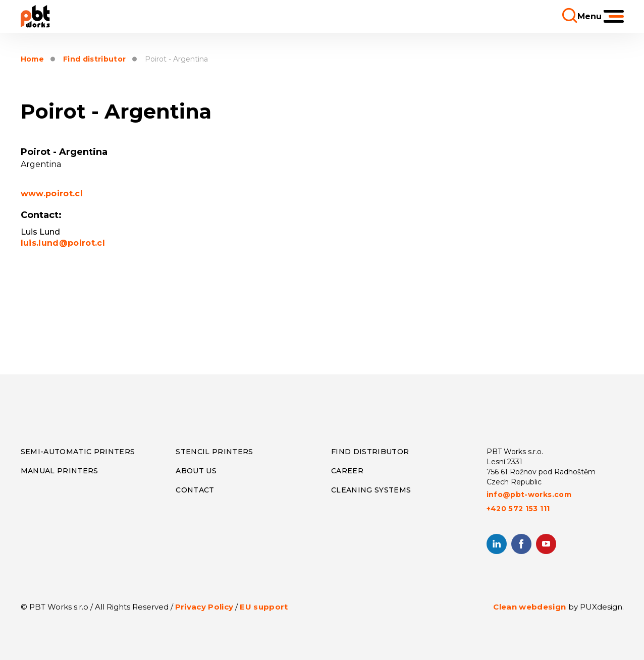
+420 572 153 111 (518, 509)
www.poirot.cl (52, 194)
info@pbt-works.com (529, 494)
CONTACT (195, 490)
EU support (264, 607)
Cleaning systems (371, 490)
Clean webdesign (529, 607)
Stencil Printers (214, 452)
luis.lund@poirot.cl (63, 243)
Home (32, 59)
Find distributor (94, 59)
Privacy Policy (204, 607)
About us (196, 471)
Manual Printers (60, 471)
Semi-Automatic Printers (78, 452)
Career (347, 471)
